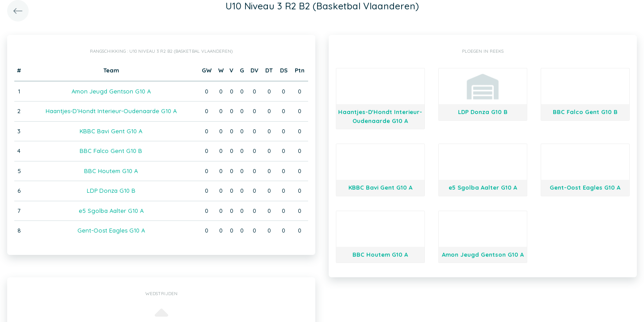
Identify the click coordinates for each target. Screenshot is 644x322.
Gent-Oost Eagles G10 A (111, 230)
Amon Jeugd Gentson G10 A (111, 91)
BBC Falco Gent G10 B (111, 151)
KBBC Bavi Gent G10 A (111, 131)
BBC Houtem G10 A (111, 171)
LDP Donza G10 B (111, 191)
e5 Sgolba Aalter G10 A (111, 211)
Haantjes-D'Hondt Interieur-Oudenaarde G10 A (111, 111)
